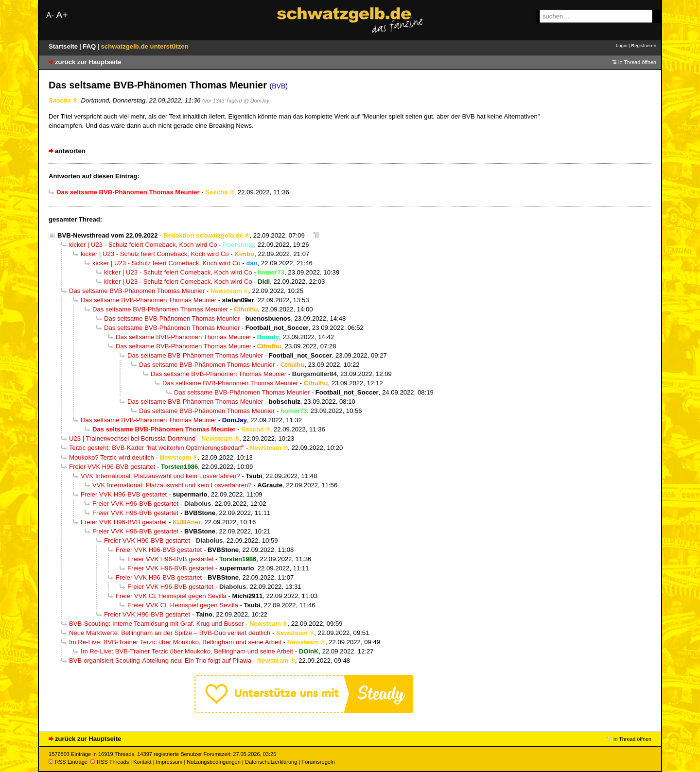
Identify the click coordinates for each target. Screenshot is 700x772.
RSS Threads (110, 762)
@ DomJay (256, 101)
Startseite (64, 46)
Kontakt (142, 762)
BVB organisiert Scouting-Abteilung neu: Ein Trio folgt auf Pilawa (160, 660)
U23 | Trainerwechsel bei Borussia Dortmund (132, 438)
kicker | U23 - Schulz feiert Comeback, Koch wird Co (143, 245)
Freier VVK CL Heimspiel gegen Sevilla (171, 596)
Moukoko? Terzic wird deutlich (112, 457)
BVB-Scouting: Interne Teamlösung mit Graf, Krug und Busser (156, 624)
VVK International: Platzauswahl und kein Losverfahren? (160, 476)
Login (621, 45)
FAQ (90, 46)
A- (50, 15)
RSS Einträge (68, 762)
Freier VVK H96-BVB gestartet (112, 467)
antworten (70, 151)
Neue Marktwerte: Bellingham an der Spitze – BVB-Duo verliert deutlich (170, 633)
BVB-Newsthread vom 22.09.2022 (107, 235)
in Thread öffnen (637, 62)
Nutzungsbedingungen (214, 762)
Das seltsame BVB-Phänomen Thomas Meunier (137, 291)
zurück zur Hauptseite (88, 62)
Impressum (169, 762)
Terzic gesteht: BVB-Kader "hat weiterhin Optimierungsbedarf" (157, 448)
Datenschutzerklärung (271, 762)
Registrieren (644, 45)
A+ (62, 15)
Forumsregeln (318, 762)
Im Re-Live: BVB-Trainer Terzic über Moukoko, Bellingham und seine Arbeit (175, 642)
